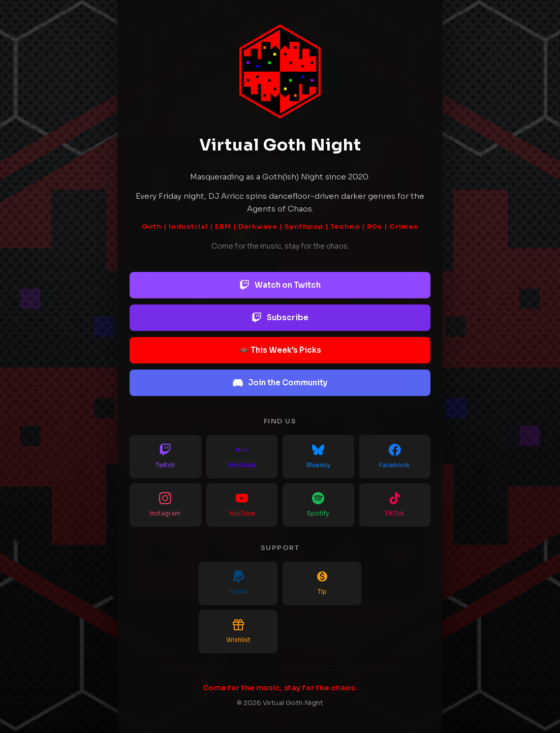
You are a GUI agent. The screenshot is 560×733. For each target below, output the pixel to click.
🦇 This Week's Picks (280, 350)
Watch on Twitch (280, 285)
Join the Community (280, 383)
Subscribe (280, 318)
